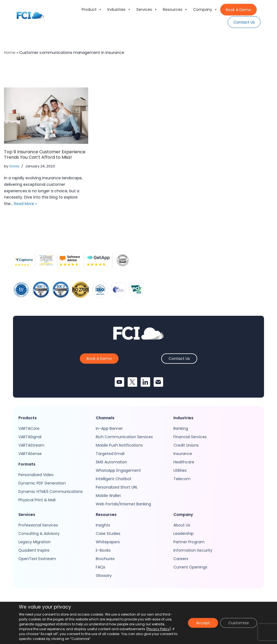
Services (147, 9)
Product (92, 9)
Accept (203, 623)
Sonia (14, 166)
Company (205, 9)
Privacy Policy (159, 629)
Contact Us (244, 22)
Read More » (25, 204)
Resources (175, 9)
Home (10, 53)
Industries (119, 9)
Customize (239, 623)
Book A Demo (238, 10)
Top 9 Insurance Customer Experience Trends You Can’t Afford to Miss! (45, 155)
